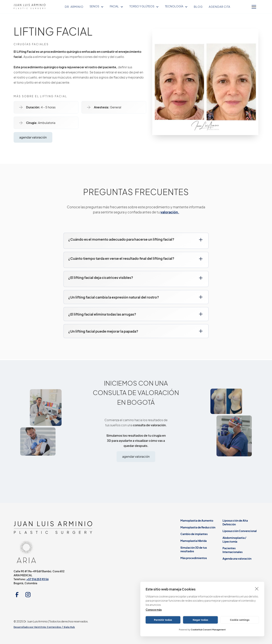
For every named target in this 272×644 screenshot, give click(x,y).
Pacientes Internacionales (233, 550)
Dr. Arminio (74, 7)
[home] (30, 7)
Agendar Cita (219, 7)
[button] (97, 7)
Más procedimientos (194, 558)
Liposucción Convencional (240, 531)
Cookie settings (240, 620)
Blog (198, 7)
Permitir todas (163, 620)
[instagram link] (29, 595)
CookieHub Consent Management (208, 630)
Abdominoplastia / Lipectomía (234, 540)
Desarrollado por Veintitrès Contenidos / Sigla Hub (44, 627)
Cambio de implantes (194, 534)
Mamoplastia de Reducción (198, 527)
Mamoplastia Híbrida (194, 541)
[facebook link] (18, 595)
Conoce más (154, 610)
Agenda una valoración (237, 558)
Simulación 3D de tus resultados (194, 549)
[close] (257, 589)
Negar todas (200, 620)
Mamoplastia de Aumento (197, 520)
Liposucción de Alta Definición (235, 522)
